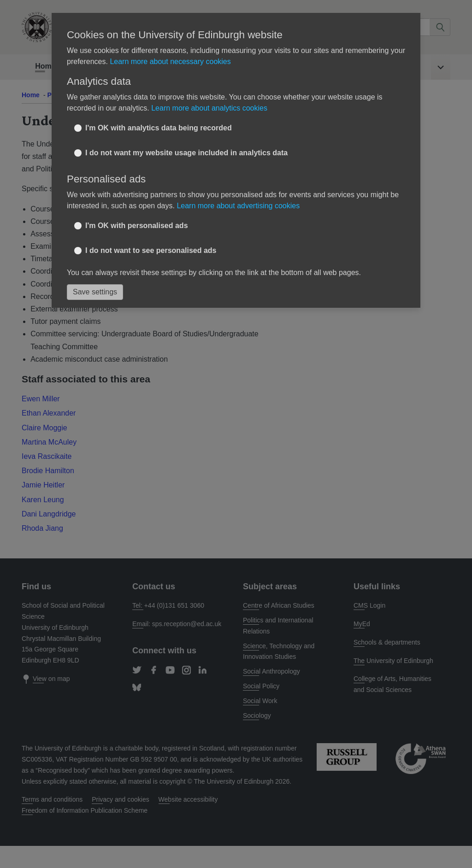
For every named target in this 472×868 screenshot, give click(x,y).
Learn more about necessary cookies (170, 62)
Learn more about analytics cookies (209, 108)
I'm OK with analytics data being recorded (159, 128)
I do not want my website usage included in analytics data (186, 153)
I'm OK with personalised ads (137, 226)
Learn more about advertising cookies (238, 206)
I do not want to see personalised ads (151, 250)
